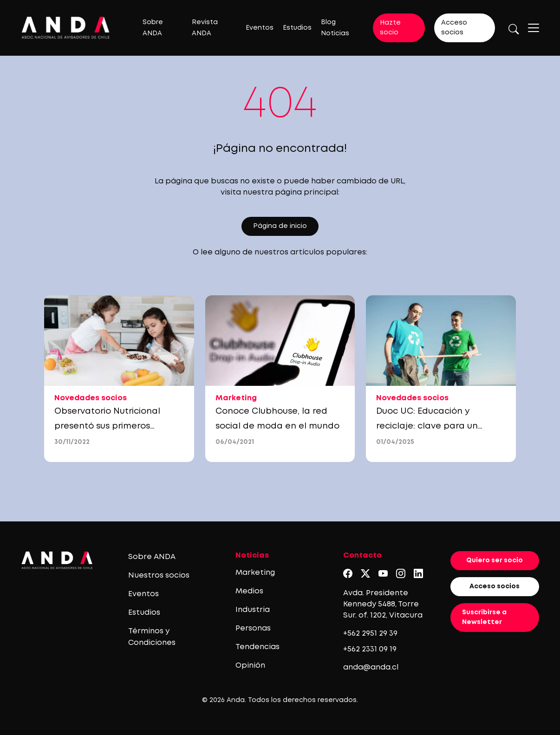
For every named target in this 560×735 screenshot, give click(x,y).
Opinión (250, 666)
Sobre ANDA (152, 557)
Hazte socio (390, 28)
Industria (253, 610)
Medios (249, 591)
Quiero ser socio (495, 560)
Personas (253, 628)
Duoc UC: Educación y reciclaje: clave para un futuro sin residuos (427, 426)
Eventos (260, 28)
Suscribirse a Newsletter (484, 617)
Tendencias (257, 647)
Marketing (255, 573)
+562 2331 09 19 (370, 649)
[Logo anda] (66, 28)
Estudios (297, 28)
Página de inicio (280, 226)
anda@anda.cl (371, 667)
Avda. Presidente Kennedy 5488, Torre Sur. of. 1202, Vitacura (383, 604)
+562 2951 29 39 (370, 634)
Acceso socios (454, 28)
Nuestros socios (159, 576)
